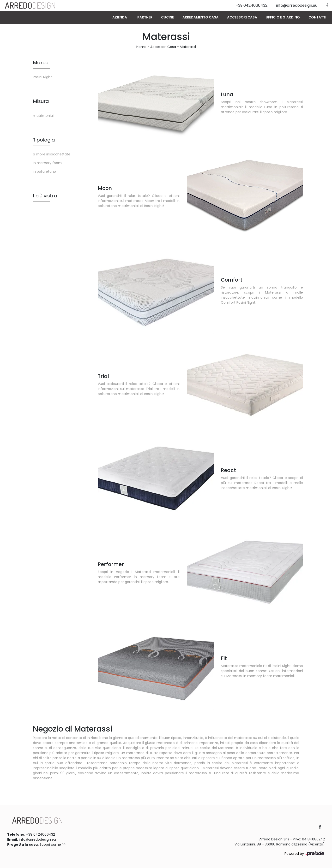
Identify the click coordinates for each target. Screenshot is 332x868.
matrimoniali (44, 116)
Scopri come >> (53, 844)
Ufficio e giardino (283, 17)
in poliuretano (44, 171)
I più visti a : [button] (46, 196)
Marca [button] (41, 63)
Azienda (120, 17)
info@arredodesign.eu (37, 839)
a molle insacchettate (52, 154)
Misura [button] (41, 101)
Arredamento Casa (200, 17)
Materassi (188, 47)
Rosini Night (42, 77)
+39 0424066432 (41, 834)
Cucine (167, 17)
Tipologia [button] (44, 140)
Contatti (317, 17)
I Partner (144, 17)
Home (141, 47)
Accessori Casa (242, 17)
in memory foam (47, 163)
